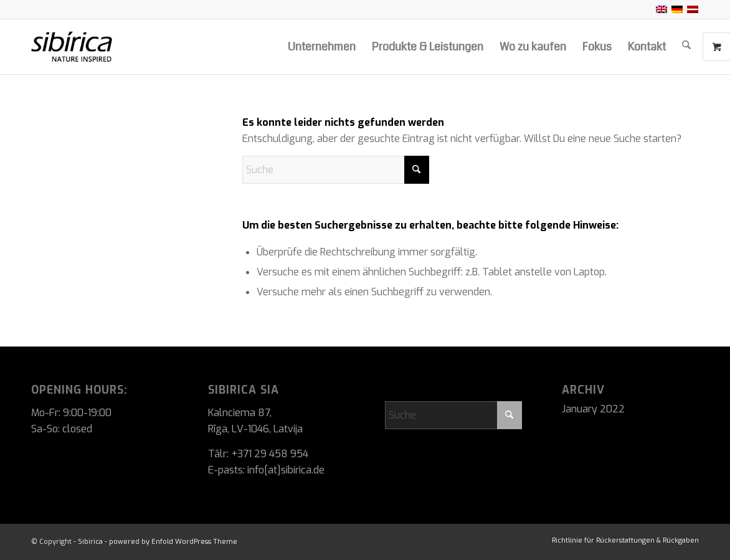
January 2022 (593, 409)
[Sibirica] (101, 47)
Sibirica (90, 542)
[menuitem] (322, 47)
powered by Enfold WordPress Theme (173, 542)
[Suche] (686, 47)
